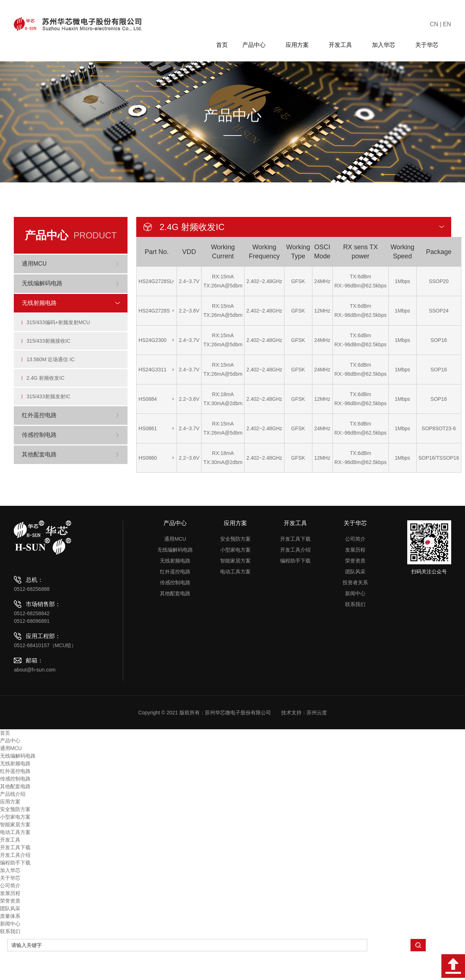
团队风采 (355, 600)
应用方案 (300, 45)
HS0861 (148, 428)
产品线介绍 (13, 823)
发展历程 (355, 578)
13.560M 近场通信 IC (53, 378)
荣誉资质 (355, 589)
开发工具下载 (295, 568)
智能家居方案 (235, 589)
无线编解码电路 (175, 578)
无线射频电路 (175, 589)
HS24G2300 (152, 340)
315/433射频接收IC (51, 355)
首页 (222, 45)
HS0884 (148, 399)
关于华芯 (430, 45)
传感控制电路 (175, 611)
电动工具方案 (235, 600)
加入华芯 (386, 45)
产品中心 (257, 45)
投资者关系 (355, 611)
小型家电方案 (235, 578)
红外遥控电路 (175, 600)
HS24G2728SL (155, 281)
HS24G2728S (154, 311)
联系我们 (355, 633)
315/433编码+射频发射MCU (60, 333)
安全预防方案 (235, 568)
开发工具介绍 (295, 578)
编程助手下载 (295, 589)
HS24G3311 (152, 370)
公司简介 (355, 568)
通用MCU (175, 568)
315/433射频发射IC (51, 423)
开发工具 (343, 45)
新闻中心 (355, 622)
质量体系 (10, 945)
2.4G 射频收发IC (48, 400)
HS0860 (148, 458)
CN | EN (440, 24)
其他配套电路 (175, 622)
